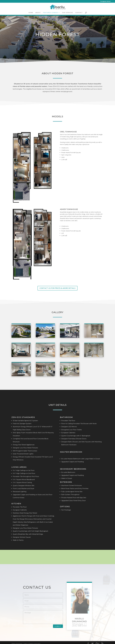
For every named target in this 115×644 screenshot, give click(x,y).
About (38, 13)
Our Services (68, 13)
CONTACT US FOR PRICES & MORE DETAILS (57, 288)
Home (31, 13)
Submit (58, 626)
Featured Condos (51, 13)
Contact (79, 13)
